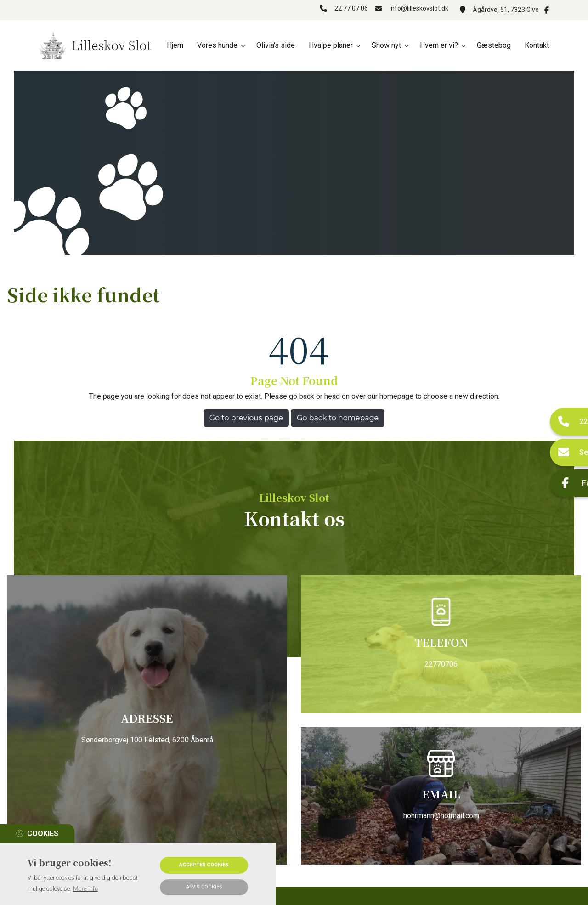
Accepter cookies (204, 865)
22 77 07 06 (347, 10)
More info (85, 888)
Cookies (43, 834)
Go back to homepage (338, 418)
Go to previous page (246, 418)
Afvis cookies (204, 887)
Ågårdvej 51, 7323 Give (506, 10)
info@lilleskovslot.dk (419, 10)
